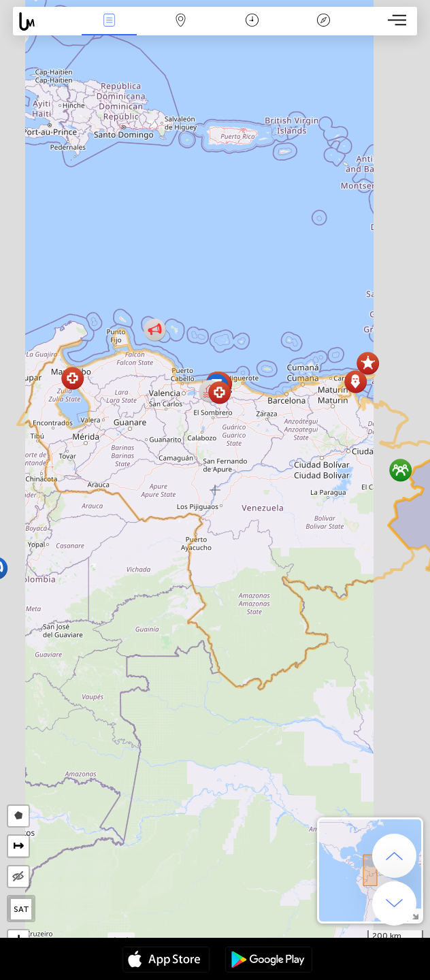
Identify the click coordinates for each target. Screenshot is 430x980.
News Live (110, 21)
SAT (21, 909)
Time (252, 21)
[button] (219, 392)
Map (180, 21)
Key (323, 21)
